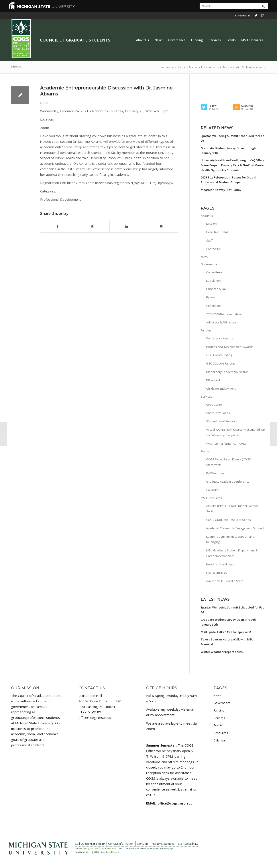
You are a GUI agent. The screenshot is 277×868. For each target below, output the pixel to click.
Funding (206, 330)
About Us (207, 216)
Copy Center (215, 404)
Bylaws (211, 297)
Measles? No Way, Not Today (221, 190)
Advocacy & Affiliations (221, 322)
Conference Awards (220, 338)
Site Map (143, 844)
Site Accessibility (188, 844)
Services (206, 396)
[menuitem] (142, 40)
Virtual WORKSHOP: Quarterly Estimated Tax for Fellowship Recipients (236, 432)
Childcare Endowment (221, 388)
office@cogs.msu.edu (95, 717)
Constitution (214, 306)
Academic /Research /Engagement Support (235, 528)
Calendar (212, 490)
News (16, 67)
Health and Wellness (220, 564)
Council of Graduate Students (75, 40)
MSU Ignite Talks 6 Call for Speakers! (226, 632)
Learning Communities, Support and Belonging (230, 539)
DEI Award (213, 380)
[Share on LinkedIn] (127, 226)
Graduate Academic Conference (228, 482)
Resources (221, 733)
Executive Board (217, 232)
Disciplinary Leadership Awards (227, 372)
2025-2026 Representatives (224, 314)
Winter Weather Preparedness (222, 652)
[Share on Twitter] (92, 226)
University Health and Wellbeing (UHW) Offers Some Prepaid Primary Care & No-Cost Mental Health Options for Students (233, 165)
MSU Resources (211, 498)
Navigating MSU (217, 573)
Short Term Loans (218, 413)
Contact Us (213, 249)
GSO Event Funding (219, 355)
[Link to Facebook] (256, 16)
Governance (209, 264)
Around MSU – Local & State (225, 581)
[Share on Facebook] (58, 226)
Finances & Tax (216, 289)
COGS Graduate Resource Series (229, 520)
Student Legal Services (222, 421)
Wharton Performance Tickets (226, 444)
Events (205, 451)
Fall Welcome (215, 473)
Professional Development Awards (230, 347)
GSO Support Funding (221, 363)
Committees (214, 272)
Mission (211, 224)
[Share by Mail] (161, 226)
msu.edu (111, 849)
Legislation (213, 281)
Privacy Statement (163, 844)
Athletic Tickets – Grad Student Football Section (232, 509)
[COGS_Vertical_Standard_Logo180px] (21, 40)
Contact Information (121, 844)
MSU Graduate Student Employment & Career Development (232, 553)
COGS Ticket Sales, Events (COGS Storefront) (229, 462)
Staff (209, 240)
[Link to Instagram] (263, 16)
